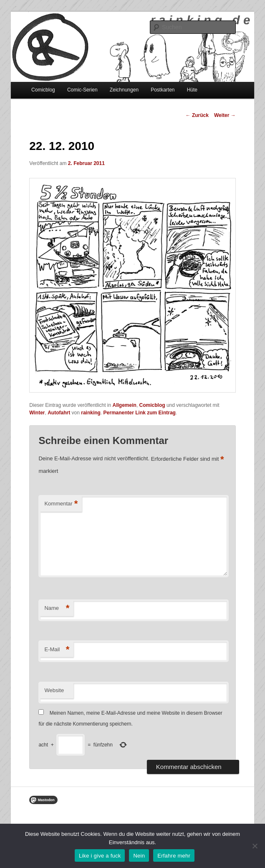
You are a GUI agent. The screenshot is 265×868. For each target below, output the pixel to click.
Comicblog (43, 90)
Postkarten (163, 90)
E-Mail (57, 650)
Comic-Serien (82, 90)
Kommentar (61, 504)
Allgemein (125, 405)
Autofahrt (59, 413)
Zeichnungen (124, 90)
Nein (139, 856)
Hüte (192, 90)
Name (57, 608)
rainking (91, 413)
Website (54, 690)
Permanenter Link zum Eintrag (140, 413)
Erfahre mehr (174, 856)
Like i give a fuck (100, 856)
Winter (37, 413)
